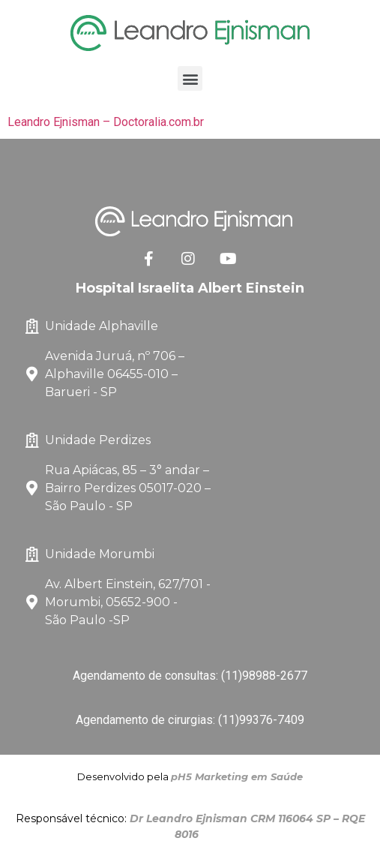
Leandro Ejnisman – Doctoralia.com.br (106, 122)
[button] (190, 78)
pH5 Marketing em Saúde (237, 776)
